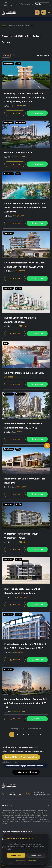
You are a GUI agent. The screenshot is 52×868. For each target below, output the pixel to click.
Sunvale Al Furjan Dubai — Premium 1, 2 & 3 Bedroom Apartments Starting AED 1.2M (25, 703)
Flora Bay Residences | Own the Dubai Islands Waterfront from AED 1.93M (25, 265)
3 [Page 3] (23, 734)
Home (4, 26)
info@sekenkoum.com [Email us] (26, 4)
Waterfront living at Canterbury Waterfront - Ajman (21, 536)
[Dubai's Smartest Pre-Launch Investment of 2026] (26, 300)
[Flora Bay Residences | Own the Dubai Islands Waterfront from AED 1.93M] (26, 244)
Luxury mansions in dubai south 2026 (24, 373)
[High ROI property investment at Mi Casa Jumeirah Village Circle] (26, 571)
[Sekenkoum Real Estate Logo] (9, 13)
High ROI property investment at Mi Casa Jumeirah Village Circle (24, 591)
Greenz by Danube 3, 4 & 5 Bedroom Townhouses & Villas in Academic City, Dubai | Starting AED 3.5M (25, 97)
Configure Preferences (26, 862)
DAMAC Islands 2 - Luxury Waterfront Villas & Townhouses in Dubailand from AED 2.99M (25, 208)
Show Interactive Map (26, 772)
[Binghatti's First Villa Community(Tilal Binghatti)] (26, 461)
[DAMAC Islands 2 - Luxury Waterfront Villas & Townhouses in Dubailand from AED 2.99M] (26, 185)
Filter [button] (6, 55)
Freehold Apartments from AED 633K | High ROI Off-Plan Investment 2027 (25, 646)
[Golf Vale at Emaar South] (26, 134)
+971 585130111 (8, 4)
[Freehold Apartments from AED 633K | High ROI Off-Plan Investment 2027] (26, 626)
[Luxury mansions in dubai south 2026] (26, 355)
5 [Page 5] (35, 734)
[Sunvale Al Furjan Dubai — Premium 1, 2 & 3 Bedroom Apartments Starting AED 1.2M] (26, 681)
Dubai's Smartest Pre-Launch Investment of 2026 (20, 320)
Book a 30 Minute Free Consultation (21, 757)
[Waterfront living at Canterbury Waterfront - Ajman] (26, 516)
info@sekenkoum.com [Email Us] (42, 795)
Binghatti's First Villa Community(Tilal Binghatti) (24, 481)
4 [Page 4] (29, 734)
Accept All (16, 857)
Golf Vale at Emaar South (18, 152)
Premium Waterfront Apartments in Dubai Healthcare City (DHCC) (23, 426)
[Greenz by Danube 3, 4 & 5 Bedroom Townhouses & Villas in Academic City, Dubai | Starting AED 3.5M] (26, 75)
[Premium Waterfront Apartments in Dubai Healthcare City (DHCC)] (26, 405)
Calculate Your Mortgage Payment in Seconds (26, 766)
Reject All (36, 857)
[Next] (40, 735)
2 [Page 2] (17, 734)
